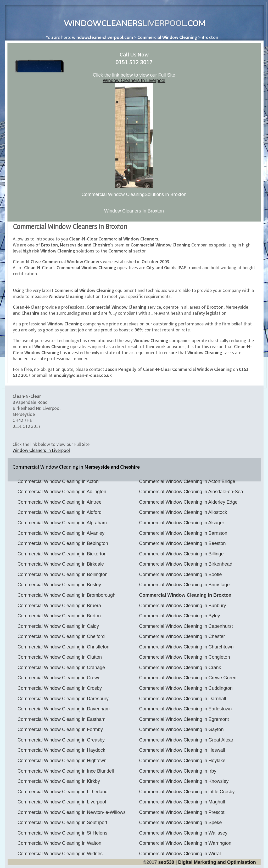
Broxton (210, 37)
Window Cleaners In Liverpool (134, 81)
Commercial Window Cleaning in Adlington (62, 492)
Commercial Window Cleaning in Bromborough (66, 595)
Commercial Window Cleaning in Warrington (185, 843)
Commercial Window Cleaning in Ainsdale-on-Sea (191, 492)
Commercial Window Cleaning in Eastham (62, 719)
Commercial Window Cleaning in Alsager (182, 523)
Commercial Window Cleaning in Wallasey (183, 833)
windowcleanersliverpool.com (102, 37)
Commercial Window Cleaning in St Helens (62, 833)
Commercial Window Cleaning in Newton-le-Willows (72, 812)
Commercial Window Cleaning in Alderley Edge (188, 502)
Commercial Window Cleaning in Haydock (61, 750)
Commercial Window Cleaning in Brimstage (184, 585)
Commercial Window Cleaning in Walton (59, 843)
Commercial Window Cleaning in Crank (180, 668)
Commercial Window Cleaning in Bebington (63, 543)
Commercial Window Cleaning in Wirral (180, 854)
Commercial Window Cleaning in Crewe (59, 678)
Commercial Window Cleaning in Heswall (182, 750)
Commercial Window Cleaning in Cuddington (186, 688)
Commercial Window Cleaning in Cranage (61, 668)
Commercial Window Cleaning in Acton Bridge (187, 481)
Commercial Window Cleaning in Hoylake (182, 761)
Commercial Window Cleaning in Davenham (64, 709)
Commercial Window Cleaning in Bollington (63, 574)
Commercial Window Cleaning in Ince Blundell (66, 771)
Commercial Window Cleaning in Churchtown (186, 647)
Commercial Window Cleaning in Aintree (60, 502)
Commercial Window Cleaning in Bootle (180, 574)
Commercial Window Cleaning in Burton (59, 616)
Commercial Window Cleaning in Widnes (60, 854)
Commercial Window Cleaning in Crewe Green (188, 678)
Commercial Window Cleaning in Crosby (60, 688)
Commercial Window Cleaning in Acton (58, 481)
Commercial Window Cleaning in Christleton (63, 647)
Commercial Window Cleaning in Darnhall (182, 699)
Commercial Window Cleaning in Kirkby (59, 781)
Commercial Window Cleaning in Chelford (61, 636)
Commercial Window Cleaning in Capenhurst (186, 626)
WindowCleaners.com (135, 24)
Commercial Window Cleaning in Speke (180, 823)
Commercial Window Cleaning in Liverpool (62, 802)
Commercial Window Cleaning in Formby (60, 729)
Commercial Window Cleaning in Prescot (182, 812)
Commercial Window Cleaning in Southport (62, 823)
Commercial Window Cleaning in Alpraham (62, 523)
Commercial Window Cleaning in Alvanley (61, 533)
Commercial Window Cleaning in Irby (178, 771)
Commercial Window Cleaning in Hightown (62, 761)
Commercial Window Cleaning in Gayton (181, 729)
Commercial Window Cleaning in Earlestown (185, 709)
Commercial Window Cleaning (167, 37)
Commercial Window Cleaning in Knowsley (184, 781)
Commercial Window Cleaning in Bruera (59, 606)
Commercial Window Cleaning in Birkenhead (186, 564)
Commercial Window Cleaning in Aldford (60, 512)
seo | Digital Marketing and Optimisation (207, 862)
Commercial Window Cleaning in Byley (179, 616)
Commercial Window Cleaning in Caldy (58, 626)
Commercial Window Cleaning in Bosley (59, 585)
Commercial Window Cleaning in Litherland (63, 792)
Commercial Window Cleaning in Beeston (182, 543)
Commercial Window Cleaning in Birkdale (61, 564)
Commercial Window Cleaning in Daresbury (63, 699)
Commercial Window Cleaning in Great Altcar (186, 740)
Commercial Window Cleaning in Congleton (184, 657)
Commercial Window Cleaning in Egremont (184, 719)
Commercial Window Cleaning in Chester (182, 636)
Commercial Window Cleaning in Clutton (60, 657)
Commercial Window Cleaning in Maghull (182, 802)
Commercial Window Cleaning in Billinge (181, 554)
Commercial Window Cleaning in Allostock (183, 512)
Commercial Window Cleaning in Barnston (183, 533)
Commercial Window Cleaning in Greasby (61, 740)
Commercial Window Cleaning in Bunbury (182, 606)
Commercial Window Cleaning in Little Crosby (187, 792)
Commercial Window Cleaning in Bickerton (62, 554)
